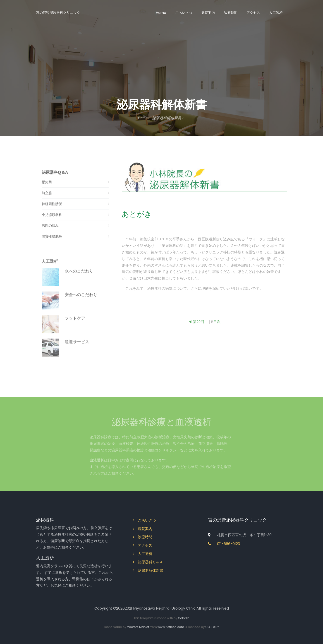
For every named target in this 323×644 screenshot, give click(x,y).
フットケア (75, 323)
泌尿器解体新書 (148, 570)
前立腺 (76, 197)
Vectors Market (138, 627)
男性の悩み (76, 230)
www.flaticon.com (171, 627)
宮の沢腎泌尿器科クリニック (58, 13)
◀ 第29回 (196, 323)
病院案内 (208, 13)
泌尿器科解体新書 (168, 118)
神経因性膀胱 (76, 208)
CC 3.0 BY (212, 627)
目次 (217, 323)
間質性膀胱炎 (76, 240)
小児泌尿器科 (76, 219)
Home (161, 13)
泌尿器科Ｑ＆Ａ (148, 562)
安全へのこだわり (81, 300)
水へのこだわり (79, 276)
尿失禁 (76, 186)
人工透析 (276, 13)
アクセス (253, 13)
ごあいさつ (184, 13)
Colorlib (184, 618)
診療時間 (231, 13)
